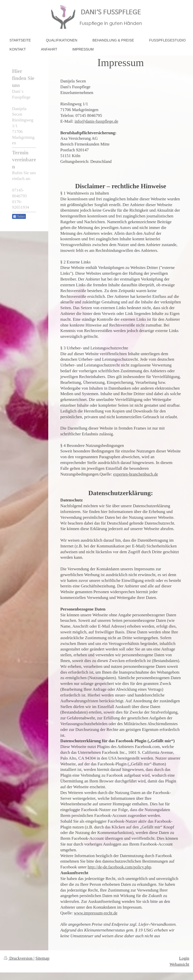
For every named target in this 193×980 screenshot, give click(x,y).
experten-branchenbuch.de (136, 474)
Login (184, 958)
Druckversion (19, 958)
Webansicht (179, 964)
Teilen (19, 217)
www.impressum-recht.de (96, 913)
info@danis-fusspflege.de (96, 121)
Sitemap (42, 958)
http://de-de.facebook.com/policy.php (119, 867)
